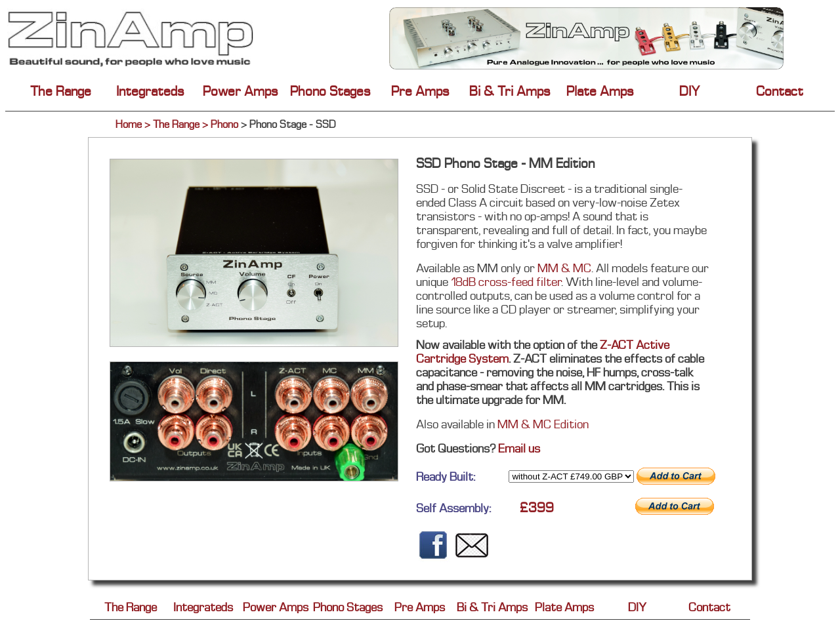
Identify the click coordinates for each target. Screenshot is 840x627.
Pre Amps (420, 91)
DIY (690, 91)
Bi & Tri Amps (510, 91)
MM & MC (564, 268)
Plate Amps (600, 91)
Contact (780, 91)
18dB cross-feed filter (506, 282)
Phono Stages (330, 91)
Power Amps (241, 91)
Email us (519, 448)
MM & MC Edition (542, 424)
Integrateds (150, 91)
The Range (61, 91)
